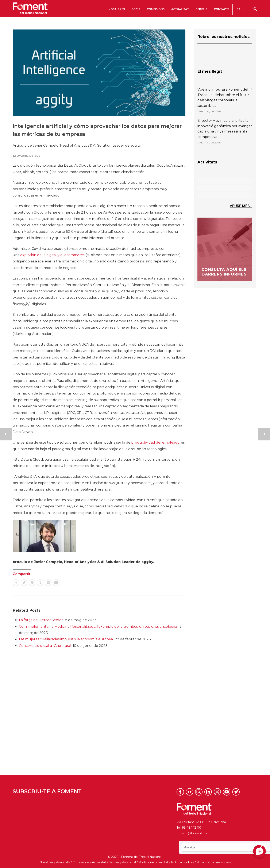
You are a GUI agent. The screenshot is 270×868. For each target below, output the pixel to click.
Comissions (81, 862)
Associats (63, 862)
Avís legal (129, 862)
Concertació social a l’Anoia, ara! (45, 646)
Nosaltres (46, 862)
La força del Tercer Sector (41, 620)
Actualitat (99, 862)
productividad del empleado (155, 442)
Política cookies (182, 862)
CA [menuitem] (239, 9)
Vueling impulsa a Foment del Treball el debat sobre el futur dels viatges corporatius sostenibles (223, 98)
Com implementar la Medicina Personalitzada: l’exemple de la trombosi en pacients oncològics (98, 627)
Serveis (114, 862)
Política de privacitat (153, 862)
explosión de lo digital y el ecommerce (53, 255)
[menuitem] (240, 9)
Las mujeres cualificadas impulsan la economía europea (66, 639)
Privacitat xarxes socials (214, 862)
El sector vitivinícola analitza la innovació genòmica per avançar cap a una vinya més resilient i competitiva (225, 129)
